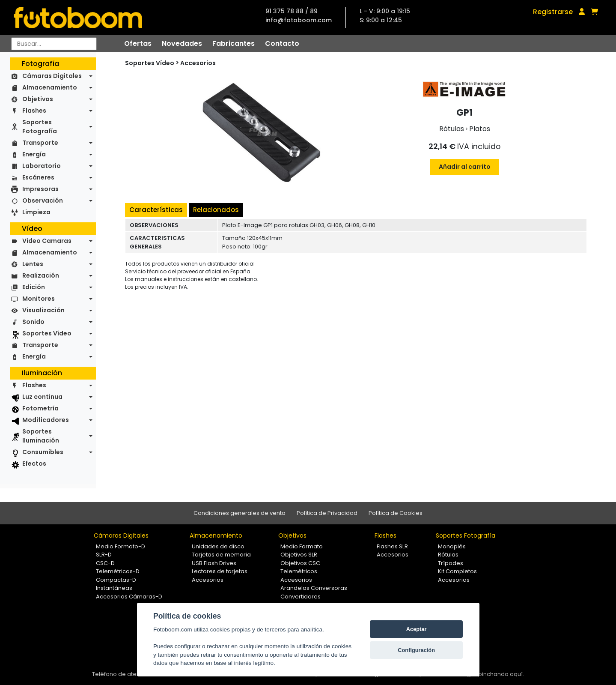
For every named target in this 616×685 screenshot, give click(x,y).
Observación (43, 200)
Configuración (416, 650)
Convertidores (301, 597)
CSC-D (105, 563)
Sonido (33, 322)
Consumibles (43, 452)
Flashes (34, 111)
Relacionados (216, 210)
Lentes (33, 264)
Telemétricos (299, 571)
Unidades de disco (218, 546)
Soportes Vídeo (47, 333)
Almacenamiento (50, 87)
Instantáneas (114, 588)
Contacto (282, 43)
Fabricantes (234, 43)
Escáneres (38, 177)
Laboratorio (42, 166)
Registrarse (553, 12)
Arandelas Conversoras (314, 588)
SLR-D (104, 555)
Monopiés (452, 546)
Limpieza (36, 212)
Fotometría (40, 408)
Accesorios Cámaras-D (129, 597)
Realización (41, 275)
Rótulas (448, 555)
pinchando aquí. (501, 674)
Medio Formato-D (121, 546)
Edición (34, 287)
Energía (34, 154)
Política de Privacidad (327, 513)
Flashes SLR (392, 546)
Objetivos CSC (300, 563)
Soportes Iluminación (41, 436)
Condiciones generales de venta (240, 513)
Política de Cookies (396, 513)
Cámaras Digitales (52, 76)
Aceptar (417, 629)
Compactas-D (116, 580)
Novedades (182, 43)
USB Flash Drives (214, 563)
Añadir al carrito (465, 167)
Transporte (40, 143)
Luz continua (42, 397)
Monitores (39, 299)
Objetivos (38, 99)
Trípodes (451, 563)
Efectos (34, 464)
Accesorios (198, 63)
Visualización (43, 310)
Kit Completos (457, 571)
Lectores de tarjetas (220, 571)
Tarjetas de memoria (221, 555)
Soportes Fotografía (40, 127)
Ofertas (138, 43)
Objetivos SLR (299, 555)
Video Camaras (47, 241)
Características (156, 210)
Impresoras (40, 189)
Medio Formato (302, 546)
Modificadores (46, 420)
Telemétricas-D (118, 571)
